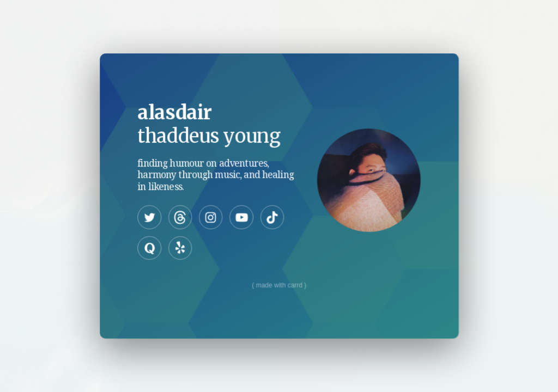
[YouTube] (241, 217)
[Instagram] (211, 217)
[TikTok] (272, 217)
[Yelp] (180, 247)
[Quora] (150, 247)
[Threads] (180, 217)
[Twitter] (150, 217)
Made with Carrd (279, 285)
